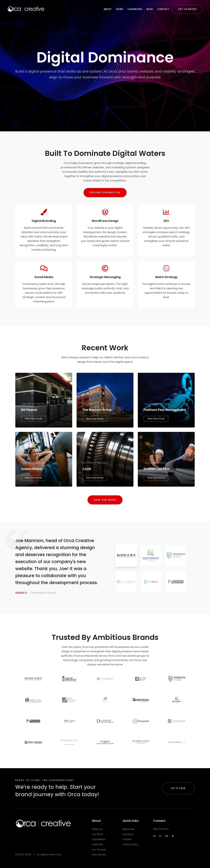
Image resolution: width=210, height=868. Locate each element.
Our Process (99, 850)
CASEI (87, 469)
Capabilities (135, 9)
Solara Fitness (32, 469)
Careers (127, 839)
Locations (128, 834)
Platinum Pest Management (165, 410)
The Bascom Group (97, 410)
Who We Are (99, 855)
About (108, 9)
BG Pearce (29, 410)
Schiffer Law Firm (157, 469)
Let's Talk (178, 788)
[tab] (126, 556)
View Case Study (33, 419)
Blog (150, 9)
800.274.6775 (161, 829)
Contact (163, 9)
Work (120, 9)
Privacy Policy (130, 844)
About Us (97, 829)
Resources (128, 829)
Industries (97, 844)
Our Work (97, 834)
